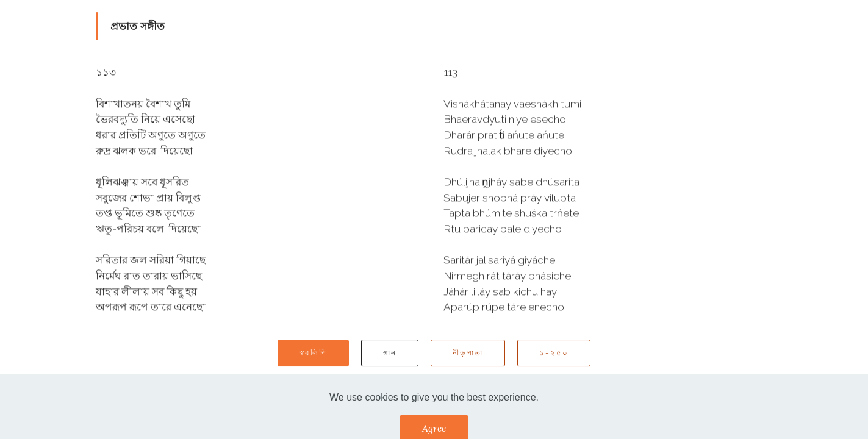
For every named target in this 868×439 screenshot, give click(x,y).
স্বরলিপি (313, 353)
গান (390, 353)
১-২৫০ (554, 353)
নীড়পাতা (468, 353)
